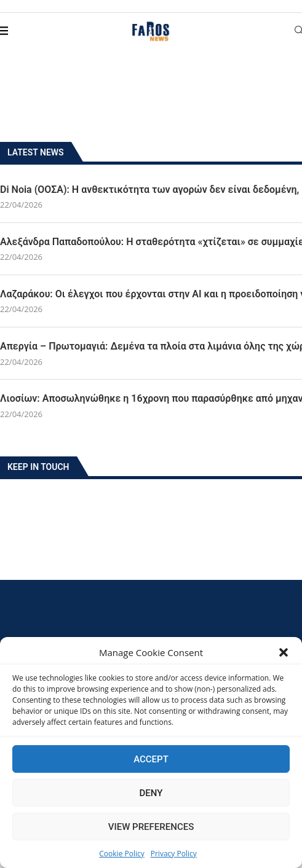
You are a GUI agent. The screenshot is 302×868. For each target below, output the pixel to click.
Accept (151, 759)
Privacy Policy (174, 854)
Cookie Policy (121, 854)
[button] (284, 652)
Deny (151, 793)
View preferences (151, 827)
